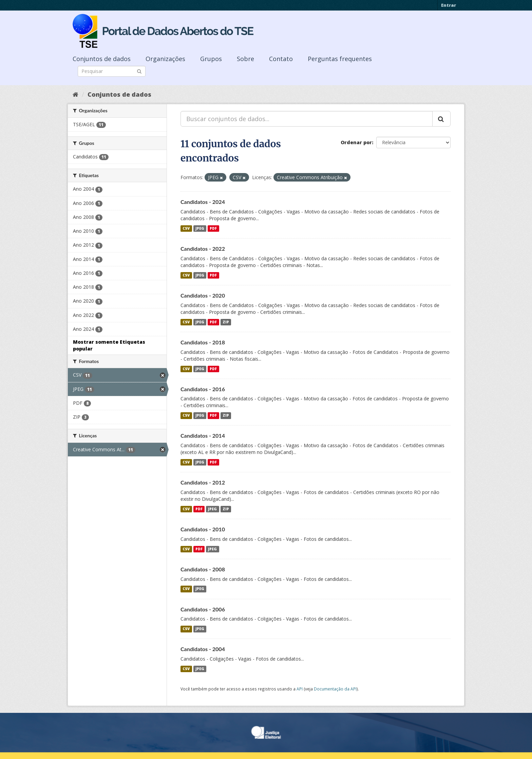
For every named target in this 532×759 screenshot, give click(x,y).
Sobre (245, 59)
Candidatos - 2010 (203, 529)
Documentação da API (335, 689)
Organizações (165, 59)
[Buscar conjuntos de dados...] (307, 119)
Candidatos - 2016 (203, 389)
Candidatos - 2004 (203, 649)
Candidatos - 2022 (203, 249)
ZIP (226, 322)
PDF (213, 228)
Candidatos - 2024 (203, 202)
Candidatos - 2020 (203, 295)
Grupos (211, 59)
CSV (186, 228)
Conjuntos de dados (102, 59)
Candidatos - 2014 (203, 435)
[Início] (75, 94)
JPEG (200, 228)
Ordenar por (356, 142)
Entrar (449, 5)
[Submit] (139, 71)
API (300, 689)
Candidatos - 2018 (203, 342)
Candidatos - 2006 (203, 609)
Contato (281, 59)
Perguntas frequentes (340, 59)
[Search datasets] (112, 71)
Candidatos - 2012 (203, 482)
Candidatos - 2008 (203, 569)
